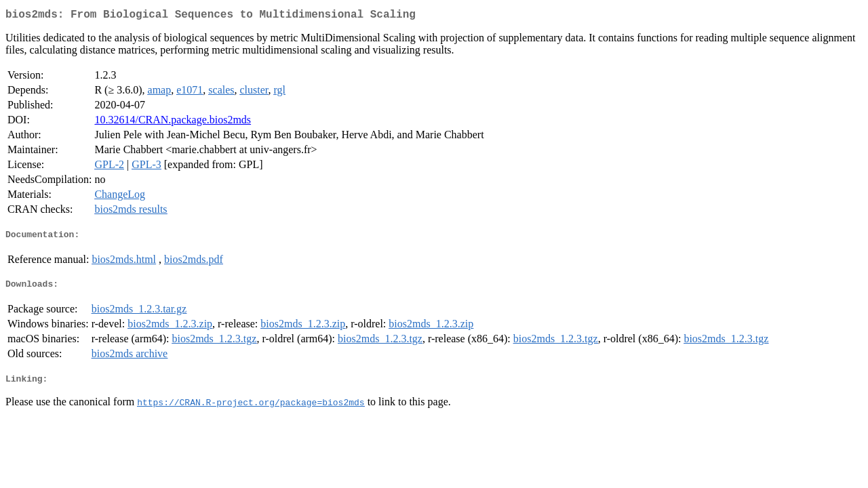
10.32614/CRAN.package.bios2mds (173, 122)
